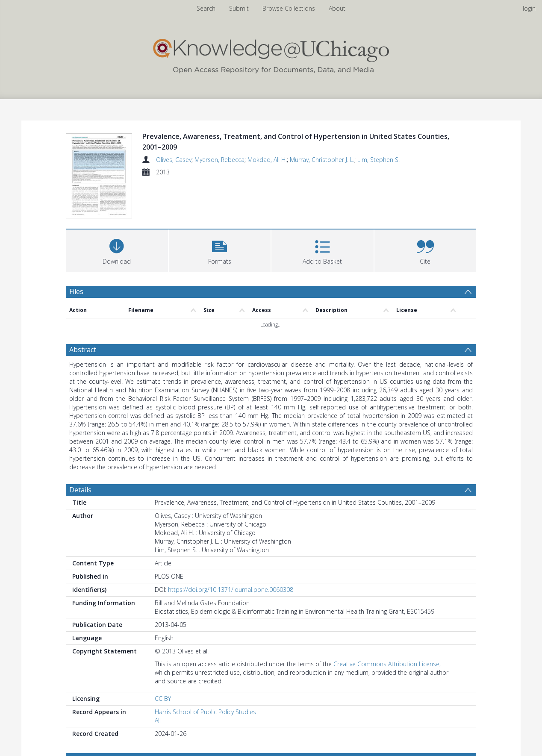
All (158, 722)
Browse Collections (289, 8)
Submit (239, 8)
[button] (220, 251)
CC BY (163, 700)
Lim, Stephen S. (379, 160)
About (337, 8)
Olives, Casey (174, 160)
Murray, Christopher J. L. (322, 160)
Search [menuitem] (206, 8)
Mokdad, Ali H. (267, 160)
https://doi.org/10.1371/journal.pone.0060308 (231, 591)
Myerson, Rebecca (219, 160)
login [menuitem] (529, 8)
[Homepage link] (271, 54)
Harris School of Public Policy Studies (205, 713)
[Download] (117, 251)
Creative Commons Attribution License (386, 665)
